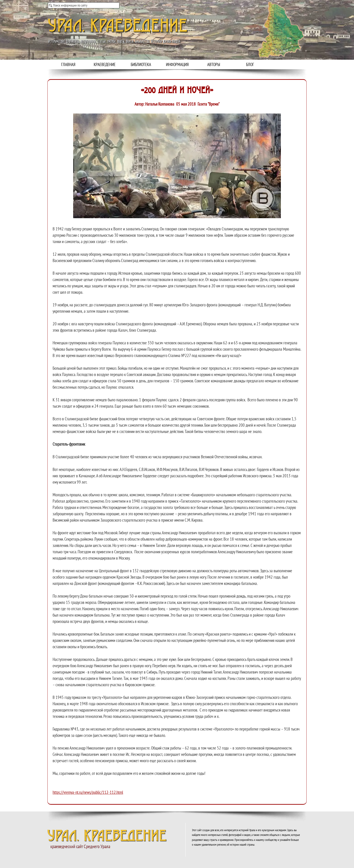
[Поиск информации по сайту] (84, 5)
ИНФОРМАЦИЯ (177, 64)
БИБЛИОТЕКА (141, 64)
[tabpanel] (177, 451)
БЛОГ (250, 64)
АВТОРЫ (214, 64)
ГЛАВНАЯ (68, 64)
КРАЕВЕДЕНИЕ (105, 64)
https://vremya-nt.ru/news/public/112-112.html (88, 792)
